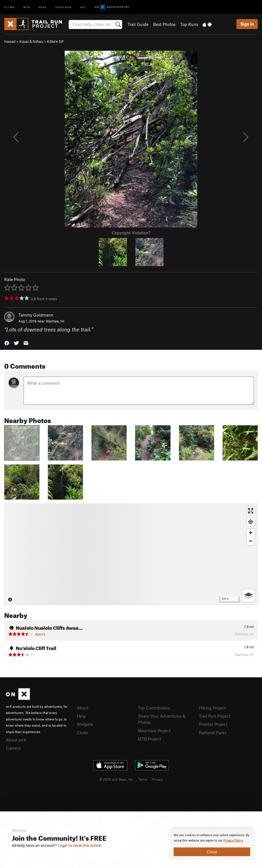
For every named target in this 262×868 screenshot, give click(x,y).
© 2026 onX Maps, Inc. (117, 779)
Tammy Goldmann (36, 315)
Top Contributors (154, 708)
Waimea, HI (55, 321)
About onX (16, 740)
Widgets (85, 724)
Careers (13, 748)
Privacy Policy (233, 841)
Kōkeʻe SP (55, 41)
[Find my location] (251, 522)
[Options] (248, 596)
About (83, 708)
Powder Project (213, 724)
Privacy (158, 779)
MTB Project (149, 739)
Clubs (82, 733)
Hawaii (10, 41)
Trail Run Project (215, 716)
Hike (43, 7)
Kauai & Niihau (31, 41)
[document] (212, 844)
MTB (27, 7)
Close (212, 852)
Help (81, 716)
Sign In (247, 24)
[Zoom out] (251, 541)
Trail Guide (138, 24)
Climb (10, 7)
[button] (7, 343)
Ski (83, 7)
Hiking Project (212, 708)
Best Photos (164, 24)
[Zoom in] (251, 533)
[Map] (131, 554)
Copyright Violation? (131, 233)
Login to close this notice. (80, 845)
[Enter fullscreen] (251, 511)
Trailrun (63, 7)
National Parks (213, 733)
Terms (143, 779)
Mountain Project (154, 731)
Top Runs (189, 24)
